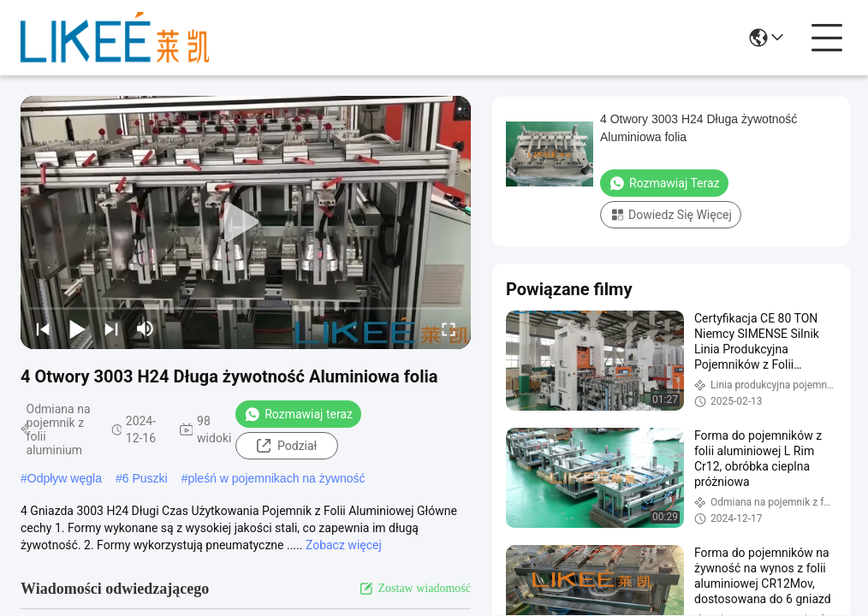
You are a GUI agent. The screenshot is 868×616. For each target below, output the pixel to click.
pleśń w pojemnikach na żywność (276, 478)
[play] (246, 222)
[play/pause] (77, 329)
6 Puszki (145, 478)
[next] (111, 329)
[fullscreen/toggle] (449, 329)
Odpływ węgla (65, 478)
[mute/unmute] (146, 329)
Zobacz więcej (344, 545)
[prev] (43, 329)
